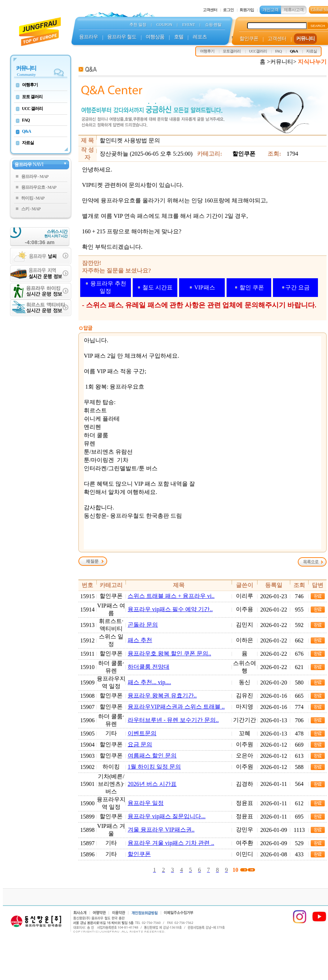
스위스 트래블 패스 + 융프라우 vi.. (171, 596)
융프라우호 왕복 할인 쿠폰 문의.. (169, 653)
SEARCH (318, 26)
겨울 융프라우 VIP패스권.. (161, 830)
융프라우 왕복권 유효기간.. (162, 695)
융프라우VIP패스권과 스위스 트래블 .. (176, 707)
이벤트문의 (142, 733)
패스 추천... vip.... (149, 682)
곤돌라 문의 (143, 625)
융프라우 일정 (146, 803)
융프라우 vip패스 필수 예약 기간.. (170, 609)
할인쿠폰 (139, 854)
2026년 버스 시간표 (152, 784)
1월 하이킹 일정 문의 (154, 767)
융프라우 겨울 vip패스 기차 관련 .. (171, 843)
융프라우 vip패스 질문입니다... (167, 816)
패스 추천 (140, 640)
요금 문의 (140, 744)
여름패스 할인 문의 (152, 755)
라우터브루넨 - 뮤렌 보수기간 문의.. (173, 720)
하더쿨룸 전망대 (149, 667)
